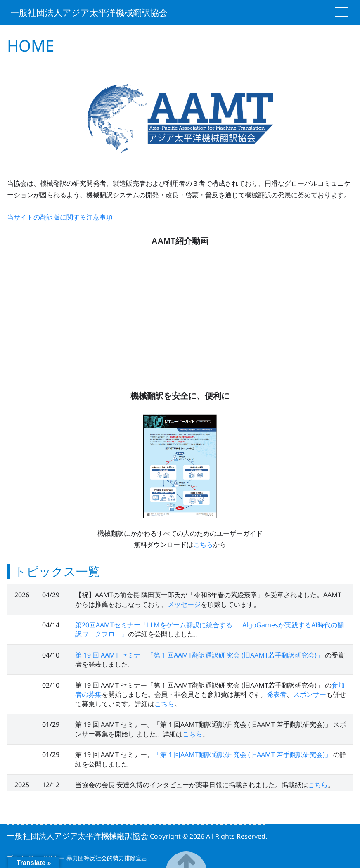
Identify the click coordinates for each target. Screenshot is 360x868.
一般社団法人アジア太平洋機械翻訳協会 (89, 13)
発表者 (277, 694)
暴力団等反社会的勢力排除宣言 (107, 858)
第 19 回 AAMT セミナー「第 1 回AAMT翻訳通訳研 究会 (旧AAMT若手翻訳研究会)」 (200, 655)
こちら (203, 545)
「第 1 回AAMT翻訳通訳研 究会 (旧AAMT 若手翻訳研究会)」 (243, 754)
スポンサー (310, 694)
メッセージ (184, 604)
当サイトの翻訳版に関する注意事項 (60, 217)
